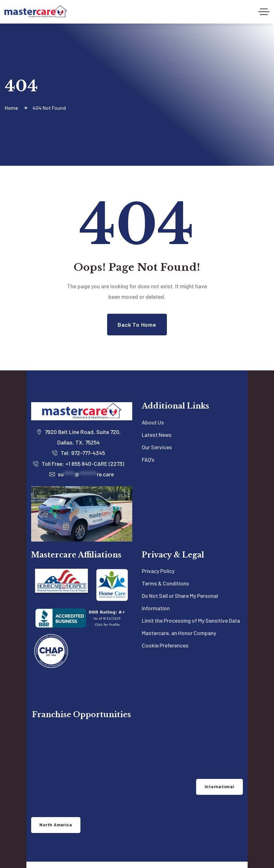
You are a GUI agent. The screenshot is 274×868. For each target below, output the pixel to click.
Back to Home (137, 301)
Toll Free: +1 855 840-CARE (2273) (78, 440)
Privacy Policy (158, 547)
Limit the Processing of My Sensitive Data (186, 603)
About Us (153, 399)
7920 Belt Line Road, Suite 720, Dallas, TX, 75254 (78, 414)
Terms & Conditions (166, 560)
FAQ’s (148, 436)
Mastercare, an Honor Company (180, 622)
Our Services (157, 423)
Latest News (157, 411)
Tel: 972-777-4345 (79, 430)
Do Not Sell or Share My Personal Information (181, 579)
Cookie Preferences (165, 635)
